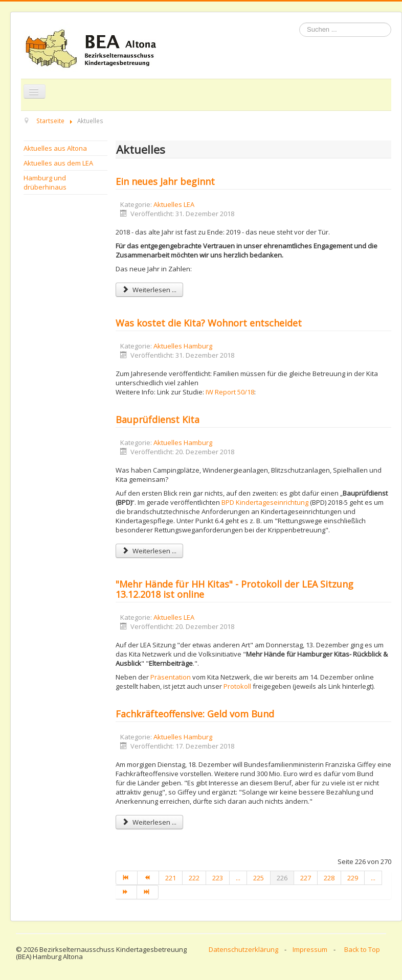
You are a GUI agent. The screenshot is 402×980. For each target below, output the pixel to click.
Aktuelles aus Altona (55, 148)
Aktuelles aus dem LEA (58, 163)
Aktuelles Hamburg (183, 346)
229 (353, 878)
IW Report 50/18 (230, 392)
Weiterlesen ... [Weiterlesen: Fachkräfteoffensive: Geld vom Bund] (149, 822)
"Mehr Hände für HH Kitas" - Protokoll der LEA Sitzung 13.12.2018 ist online (234, 589)
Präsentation (171, 677)
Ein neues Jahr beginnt (165, 181)
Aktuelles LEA (174, 204)
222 (194, 878)
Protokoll (237, 686)
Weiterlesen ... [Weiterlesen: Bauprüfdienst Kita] (149, 551)
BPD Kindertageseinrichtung (266, 502)
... (238, 878)
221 (171, 878)
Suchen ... (299, 23)
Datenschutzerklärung (243, 949)
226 (282, 878)
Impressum (310, 949)
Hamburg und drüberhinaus (45, 182)
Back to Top (362, 949)
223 (218, 878)
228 (329, 878)
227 (306, 878)
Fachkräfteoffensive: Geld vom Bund (195, 714)
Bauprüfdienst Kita (158, 419)
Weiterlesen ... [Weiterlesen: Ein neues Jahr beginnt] (149, 290)
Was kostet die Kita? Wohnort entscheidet (209, 323)
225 (259, 878)
